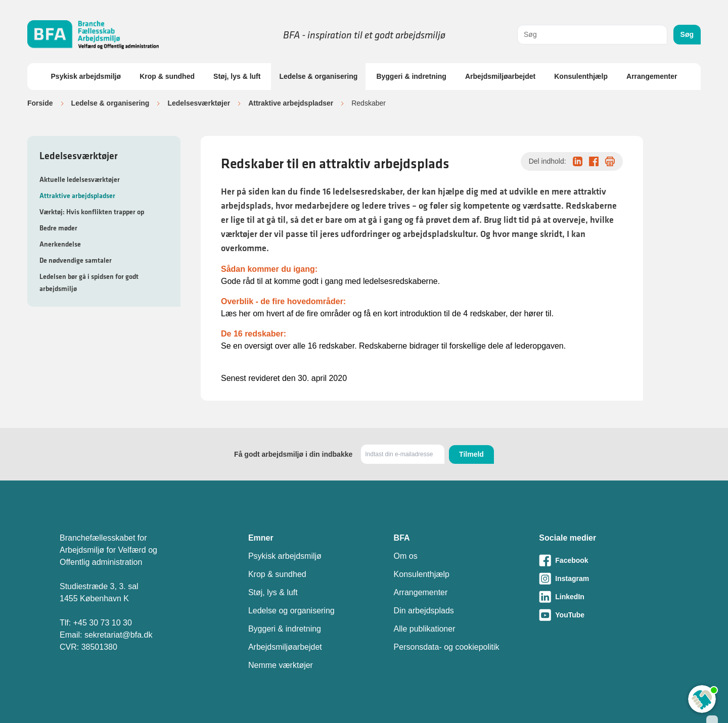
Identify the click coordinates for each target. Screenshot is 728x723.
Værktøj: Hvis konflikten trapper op (92, 212)
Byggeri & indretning (411, 76)
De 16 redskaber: (254, 334)
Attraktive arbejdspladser (291, 103)
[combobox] (592, 35)
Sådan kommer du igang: (269, 269)
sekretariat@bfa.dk (119, 635)
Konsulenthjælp (581, 76)
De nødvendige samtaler (76, 260)
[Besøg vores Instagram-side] (604, 579)
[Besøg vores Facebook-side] (604, 560)
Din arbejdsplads (424, 611)
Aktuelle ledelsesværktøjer (80, 179)
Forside (40, 103)
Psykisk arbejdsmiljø (86, 76)
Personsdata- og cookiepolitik (447, 647)
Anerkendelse (60, 244)
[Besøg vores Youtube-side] (604, 615)
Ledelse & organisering (318, 76)
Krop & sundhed (167, 76)
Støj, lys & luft (237, 76)
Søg (687, 34)
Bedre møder (58, 228)
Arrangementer (652, 76)
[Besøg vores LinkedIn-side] (604, 597)
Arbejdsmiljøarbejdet (500, 76)
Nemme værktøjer (281, 665)
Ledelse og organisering (291, 611)
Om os (406, 556)
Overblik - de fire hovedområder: (283, 301)
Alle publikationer (425, 629)
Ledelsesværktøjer (199, 103)
